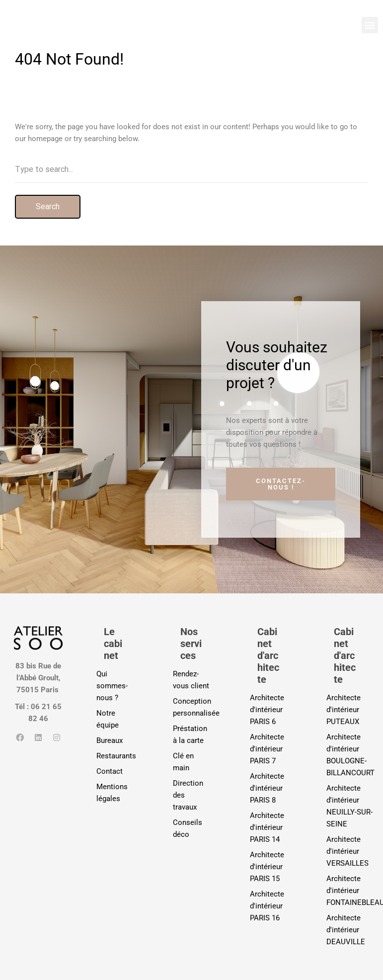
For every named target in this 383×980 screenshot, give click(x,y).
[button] (370, 25)
